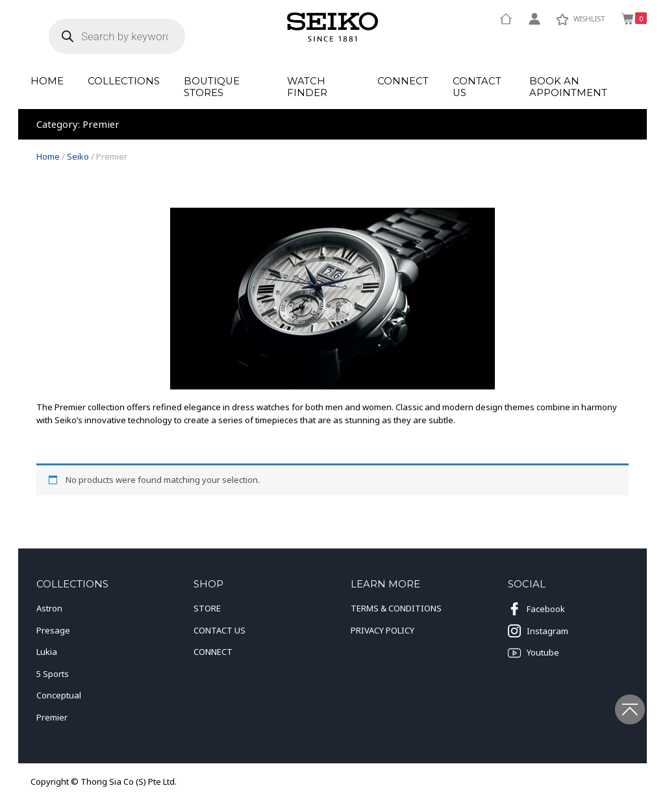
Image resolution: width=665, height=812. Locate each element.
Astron (49, 608)
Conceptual (59, 695)
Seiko (78, 156)
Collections (124, 81)
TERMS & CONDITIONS (396, 608)
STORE (207, 608)
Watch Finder (307, 87)
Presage (53, 630)
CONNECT (213, 652)
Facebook (536, 609)
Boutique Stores (212, 87)
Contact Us (477, 87)
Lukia (47, 652)
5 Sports (53, 674)
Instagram (538, 631)
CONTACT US (220, 630)
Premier (52, 717)
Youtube (533, 653)
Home (47, 81)
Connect (403, 81)
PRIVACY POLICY (383, 630)
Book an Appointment (568, 87)
